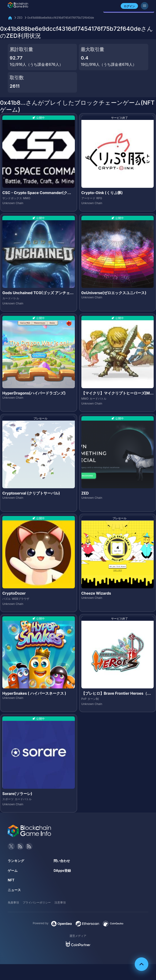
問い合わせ (62, 861)
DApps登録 (62, 870)
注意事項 (60, 902)
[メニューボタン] (145, 6)
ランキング (16, 861)
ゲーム (13, 870)
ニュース (14, 890)
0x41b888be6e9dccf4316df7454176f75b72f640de (61, 18)
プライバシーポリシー (37, 902)
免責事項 (13, 902)
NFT (11, 880)
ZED (20, 18)
